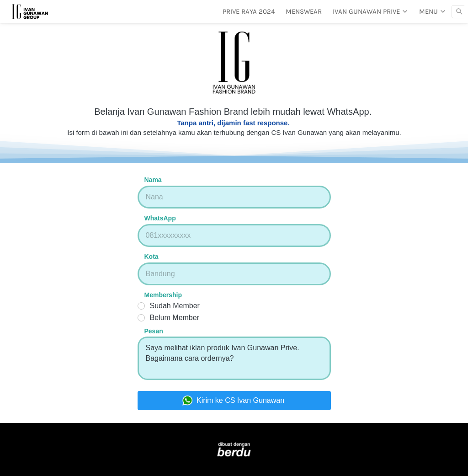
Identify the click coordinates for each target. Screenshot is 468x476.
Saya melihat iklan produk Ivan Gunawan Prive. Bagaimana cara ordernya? (234, 358)
